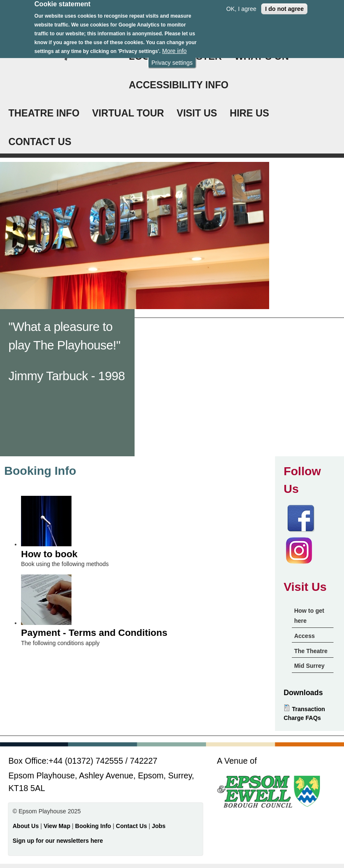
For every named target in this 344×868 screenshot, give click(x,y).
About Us (26, 826)
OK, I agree (241, 5)
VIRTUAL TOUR (128, 113)
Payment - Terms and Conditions (94, 633)
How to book (49, 554)
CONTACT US (40, 142)
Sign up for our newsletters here (58, 841)
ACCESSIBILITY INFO (179, 85)
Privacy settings (172, 59)
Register (197, 56)
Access (304, 636)
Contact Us (132, 826)
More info (175, 47)
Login (144, 56)
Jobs (159, 826)
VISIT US (197, 113)
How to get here (309, 616)
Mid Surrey (309, 666)
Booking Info (93, 826)
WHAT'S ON (262, 56)
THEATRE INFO (44, 113)
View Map (58, 826)
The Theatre (311, 651)
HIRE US (249, 113)
